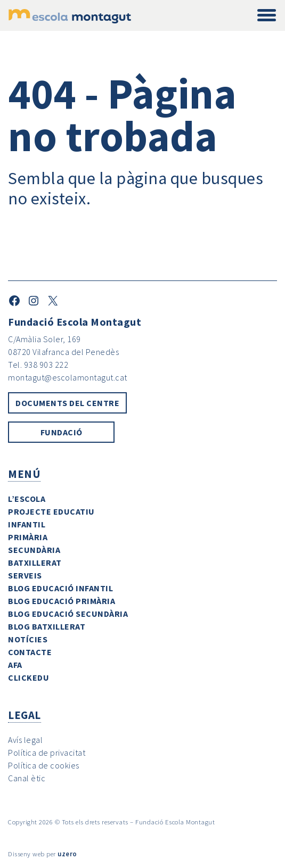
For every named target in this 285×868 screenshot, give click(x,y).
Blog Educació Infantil (60, 588)
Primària (28, 537)
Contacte (30, 652)
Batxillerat (35, 563)
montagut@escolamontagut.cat (68, 377)
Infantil (27, 524)
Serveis (25, 575)
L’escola (27, 499)
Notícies (28, 639)
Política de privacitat (47, 753)
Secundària (34, 550)
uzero (67, 854)
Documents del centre (67, 403)
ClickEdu (28, 677)
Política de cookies (44, 765)
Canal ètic (27, 778)
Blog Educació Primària (62, 601)
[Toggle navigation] (267, 16)
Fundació (62, 432)
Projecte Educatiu (51, 511)
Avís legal (25, 740)
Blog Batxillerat (47, 626)
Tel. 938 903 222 (38, 365)
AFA (15, 665)
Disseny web (26, 854)
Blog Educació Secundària (68, 614)
